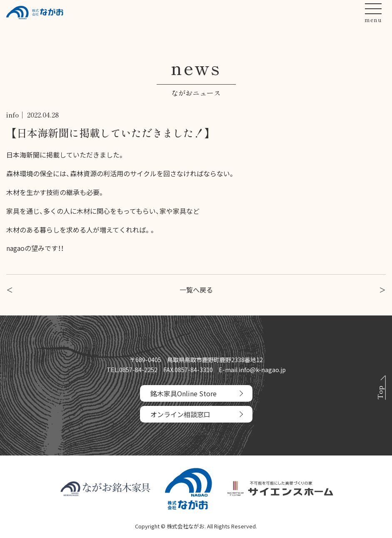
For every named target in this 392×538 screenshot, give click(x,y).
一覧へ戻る (196, 290)
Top (380, 393)
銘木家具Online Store (184, 393)
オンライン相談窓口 (180, 414)
